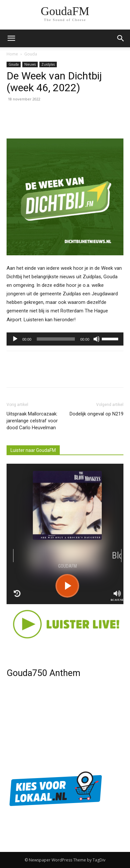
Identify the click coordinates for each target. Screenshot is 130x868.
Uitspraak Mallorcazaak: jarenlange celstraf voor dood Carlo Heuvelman (32, 421)
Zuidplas (48, 64)
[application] (65, 339)
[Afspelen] (15, 339)
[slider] (56, 339)
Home (12, 54)
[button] (121, 38)
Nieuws (30, 64)
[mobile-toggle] (11, 38)
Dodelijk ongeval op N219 (97, 414)
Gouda (31, 54)
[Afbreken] (97, 339)
